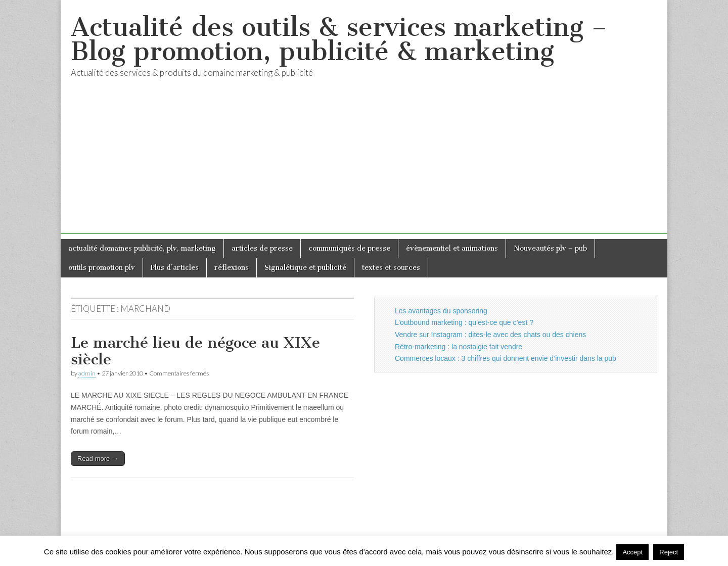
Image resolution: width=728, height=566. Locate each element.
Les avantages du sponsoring (441, 311)
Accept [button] (632, 552)
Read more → (98, 459)
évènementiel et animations (452, 248)
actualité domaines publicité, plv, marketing (142, 248)
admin (87, 373)
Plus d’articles (175, 268)
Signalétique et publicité (305, 268)
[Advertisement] (364, 163)
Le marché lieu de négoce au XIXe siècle (195, 351)
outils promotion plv (102, 268)
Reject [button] (669, 552)
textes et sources (391, 268)
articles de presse (262, 248)
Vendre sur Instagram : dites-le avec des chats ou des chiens (490, 335)
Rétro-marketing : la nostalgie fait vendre (459, 347)
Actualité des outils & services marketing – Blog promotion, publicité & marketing (339, 39)
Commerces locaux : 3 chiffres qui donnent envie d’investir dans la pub (506, 358)
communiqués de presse (349, 248)
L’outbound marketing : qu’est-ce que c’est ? (464, 322)
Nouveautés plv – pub (550, 248)
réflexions (232, 268)
